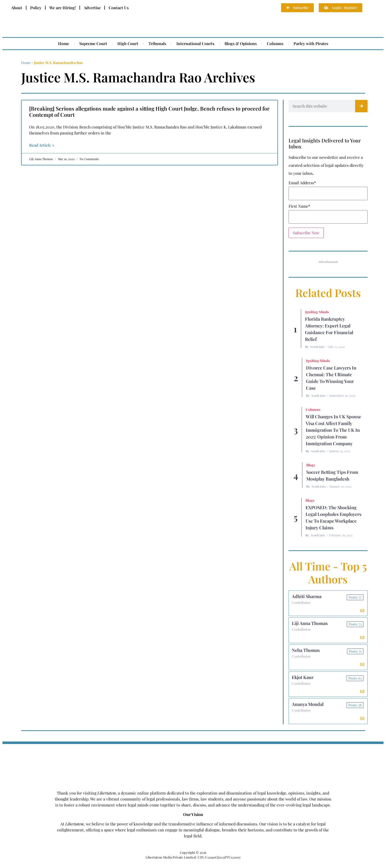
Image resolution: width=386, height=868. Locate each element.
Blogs (311, 465)
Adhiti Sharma (307, 597)
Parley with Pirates (311, 43)
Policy (36, 8)
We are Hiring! (63, 8)
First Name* (299, 206)
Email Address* (302, 183)
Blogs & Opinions (241, 43)
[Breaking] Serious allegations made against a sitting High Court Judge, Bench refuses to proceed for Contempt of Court (149, 111)
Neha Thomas (307, 653)
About (17, 8)
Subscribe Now (306, 233)
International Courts (195, 43)
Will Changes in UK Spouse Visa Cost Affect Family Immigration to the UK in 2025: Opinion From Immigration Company (333, 430)
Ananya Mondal (308, 709)
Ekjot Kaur (303, 681)
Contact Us (119, 8)
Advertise (92, 8)
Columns (275, 43)
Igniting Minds (317, 312)
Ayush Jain (317, 347)
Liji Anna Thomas (310, 625)
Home (64, 43)
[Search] (361, 106)
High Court (128, 43)
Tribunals (157, 43)
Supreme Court (93, 43)
